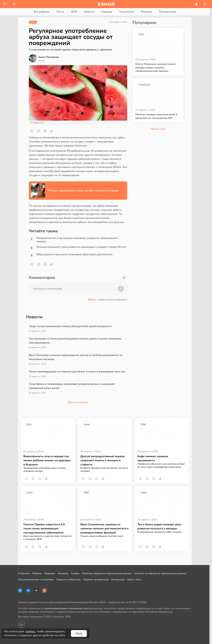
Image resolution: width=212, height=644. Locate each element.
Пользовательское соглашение (36, 580)
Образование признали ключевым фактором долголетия (74, 254)
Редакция (50, 573)
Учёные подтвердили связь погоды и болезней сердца (83, 191)
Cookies (75, 573)
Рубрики (37, 573)
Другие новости (78, 402)
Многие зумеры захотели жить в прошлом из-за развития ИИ (156, 116)
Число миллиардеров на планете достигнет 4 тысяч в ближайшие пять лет (77, 372)
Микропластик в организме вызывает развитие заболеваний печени (77, 240)
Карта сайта (134, 580)
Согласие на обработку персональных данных (160, 573)
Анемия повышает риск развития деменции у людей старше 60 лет (81, 247)
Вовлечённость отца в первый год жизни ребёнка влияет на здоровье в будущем (47, 460)
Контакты (63, 573)
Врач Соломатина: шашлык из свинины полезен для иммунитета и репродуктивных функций (104, 529)
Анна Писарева (49, 57)
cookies (31, 631)
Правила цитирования (96, 580)
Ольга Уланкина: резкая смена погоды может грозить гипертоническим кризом (155, 68)
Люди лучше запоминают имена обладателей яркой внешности (70, 326)
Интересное (118, 580)
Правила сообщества (68, 580)
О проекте (24, 573)
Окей (79, 633)
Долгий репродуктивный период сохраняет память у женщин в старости (102, 460)
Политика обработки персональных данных (107, 573)
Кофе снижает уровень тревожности (153, 458)
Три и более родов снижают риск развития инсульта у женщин (159, 526)
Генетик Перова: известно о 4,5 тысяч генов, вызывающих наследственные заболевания (44, 529)
